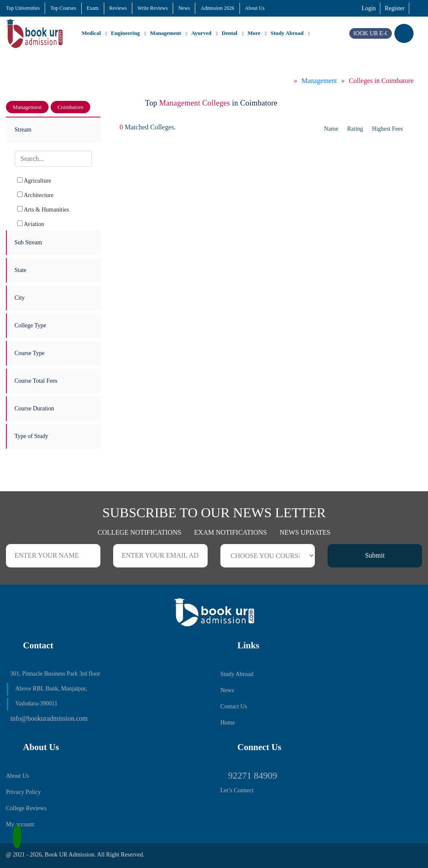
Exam (93, 8)
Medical (91, 33)
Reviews (118, 8)
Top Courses (63, 8)
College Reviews (26, 808)
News (184, 8)
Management (166, 33)
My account (20, 824)
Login (369, 8)
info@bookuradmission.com (49, 718)
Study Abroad (287, 33)
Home (228, 723)
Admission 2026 (217, 8)
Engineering (126, 33)
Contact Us (234, 706)
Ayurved (201, 33)
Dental (230, 33)
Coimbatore (70, 107)
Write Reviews (153, 8)
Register (395, 8)
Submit (375, 555)
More (254, 33)
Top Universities (23, 8)
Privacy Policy (23, 792)
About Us (255, 8)
